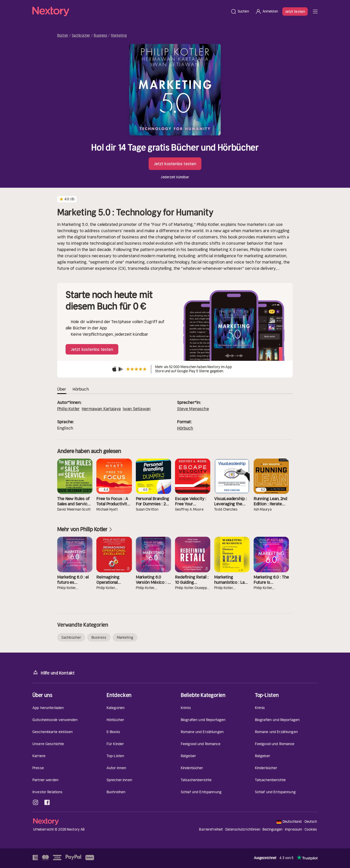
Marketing (119, 36)
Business (100, 36)
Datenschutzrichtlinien (243, 829)
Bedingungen (272, 829)
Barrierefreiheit (211, 829)
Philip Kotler (68, 409)
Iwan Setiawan (137, 409)
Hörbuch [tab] (81, 389)
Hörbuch (185, 428)
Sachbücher (81, 36)
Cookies (311, 830)
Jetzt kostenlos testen (175, 164)
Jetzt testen (295, 12)
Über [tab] (62, 389)
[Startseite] (130, 12)
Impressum (293, 829)
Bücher (63, 36)
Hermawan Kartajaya (101, 409)
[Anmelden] (267, 12)
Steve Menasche (193, 409)
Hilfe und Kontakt (54, 673)
